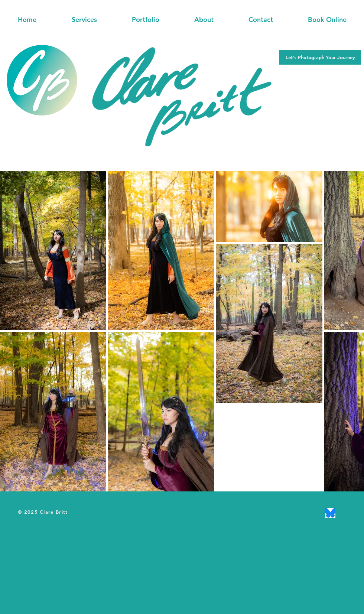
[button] (84, 20)
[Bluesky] (330, 513)
